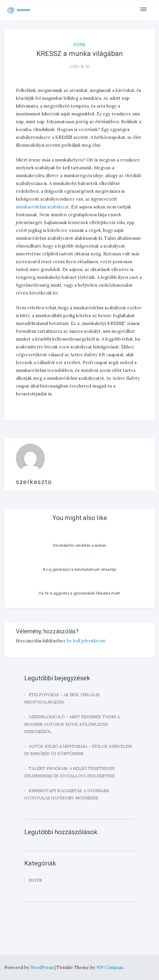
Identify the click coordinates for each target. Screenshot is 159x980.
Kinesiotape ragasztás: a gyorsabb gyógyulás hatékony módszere (67, 794)
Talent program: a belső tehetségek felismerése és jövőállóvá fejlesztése (70, 772)
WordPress (42, 967)
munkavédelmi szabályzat (42, 207)
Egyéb (79, 45)
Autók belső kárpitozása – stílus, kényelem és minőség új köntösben (78, 750)
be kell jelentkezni (86, 641)
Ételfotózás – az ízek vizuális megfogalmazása (62, 698)
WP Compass (110, 967)
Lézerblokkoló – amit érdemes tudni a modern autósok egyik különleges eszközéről (72, 724)
